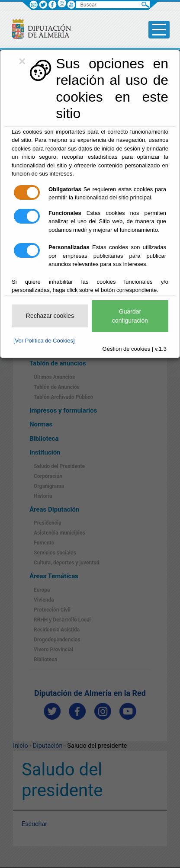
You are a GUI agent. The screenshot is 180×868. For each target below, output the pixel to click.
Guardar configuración (130, 316)
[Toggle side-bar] (159, 30)
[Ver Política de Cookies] (44, 341)
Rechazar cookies (50, 316)
